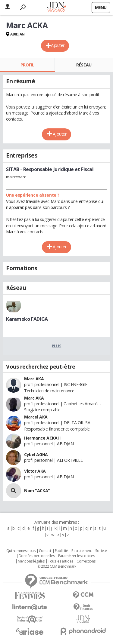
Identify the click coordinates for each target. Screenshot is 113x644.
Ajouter (58, 45)
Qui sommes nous (21, 551)
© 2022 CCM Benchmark (57, 566)
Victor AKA (35, 471)
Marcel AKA (36, 417)
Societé (101, 551)
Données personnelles (37, 556)
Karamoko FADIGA (27, 319)
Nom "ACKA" (37, 491)
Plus (56, 346)
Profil (27, 65)
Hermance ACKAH (42, 438)
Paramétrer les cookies (77, 556)
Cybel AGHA (36, 454)
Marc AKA (34, 379)
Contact (45, 551)
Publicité (61, 551)
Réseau (84, 65)
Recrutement (82, 551)
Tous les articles (61, 561)
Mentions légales (31, 561)
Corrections (86, 561)
